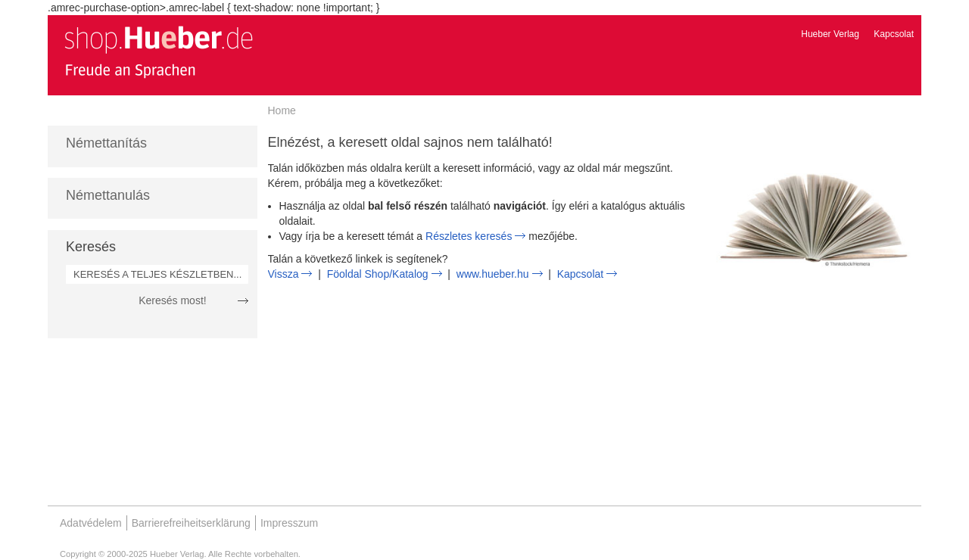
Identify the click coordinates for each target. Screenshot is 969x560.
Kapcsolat (894, 34)
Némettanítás (106, 143)
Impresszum (289, 523)
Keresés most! (172, 300)
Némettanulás (108, 195)
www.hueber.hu (493, 274)
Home (282, 110)
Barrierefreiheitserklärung (191, 523)
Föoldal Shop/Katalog (378, 274)
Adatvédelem (91, 523)
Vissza (284, 274)
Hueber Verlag (830, 34)
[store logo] (158, 51)
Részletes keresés (469, 236)
